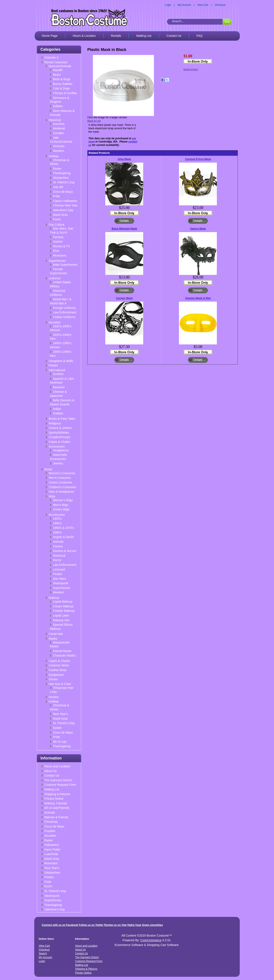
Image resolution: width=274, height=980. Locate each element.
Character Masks (64, 655)
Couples (50, 831)
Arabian (58, 413)
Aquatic (58, 70)
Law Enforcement (65, 312)
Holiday (54, 156)
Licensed (59, 569)
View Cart (203, 5)
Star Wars (60, 579)
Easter (57, 169)
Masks (53, 639)
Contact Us (174, 36)
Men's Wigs (61, 505)
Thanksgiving (62, 173)
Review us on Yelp (115, 925)
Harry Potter (52, 850)
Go (227, 21)
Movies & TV (61, 246)
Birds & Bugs (62, 79)
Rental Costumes (56, 62)
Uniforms (55, 278)
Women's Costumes (62, 473)
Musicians (60, 255)
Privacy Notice (54, 799)
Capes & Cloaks (59, 442)
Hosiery (54, 697)
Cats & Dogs (61, 88)
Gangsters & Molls (61, 361)
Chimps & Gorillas (65, 93)
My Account (184, 5)
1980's (57, 532)
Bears (57, 75)
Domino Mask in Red (198, 298)
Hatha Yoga (134, 925)
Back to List (94, 121)
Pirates (53, 365)
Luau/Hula (51, 854)
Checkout (220, 5)
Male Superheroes (65, 265)
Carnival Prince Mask (198, 159)
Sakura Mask (198, 229)
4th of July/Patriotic (57, 808)
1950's (57, 523)
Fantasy (58, 237)
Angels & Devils (63, 537)
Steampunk (60, 583)
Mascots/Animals (60, 66)
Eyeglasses (56, 675)
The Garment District (58, 780)
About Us (51, 771)
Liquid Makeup (63, 602)
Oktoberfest (61, 178)
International (57, 370)
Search (43, 953)
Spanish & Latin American (62, 381)
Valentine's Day (63, 210)
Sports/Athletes (59, 433)
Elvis (56, 251)
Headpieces (61, 450)
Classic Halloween (65, 201)
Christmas (51, 822)
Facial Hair (56, 634)
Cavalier (58, 133)
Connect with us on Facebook (60, 925)
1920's (57, 519)
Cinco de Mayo (63, 192)
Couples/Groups (59, 437)
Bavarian (59, 387)
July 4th (58, 187)
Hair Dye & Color (60, 684)
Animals (58, 542)
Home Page (50, 36)
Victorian (59, 146)
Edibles (58, 106)
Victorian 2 (51, 58)
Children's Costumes (62, 487)
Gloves (53, 679)
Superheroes (57, 261)
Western (58, 151)
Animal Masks (62, 651)
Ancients (59, 124)
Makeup (54, 598)
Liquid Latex (61, 615)
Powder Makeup (64, 611)
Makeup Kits (61, 620)
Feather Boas (58, 670)
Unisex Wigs (61, 509)
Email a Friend (191, 69)
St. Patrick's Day (64, 182)
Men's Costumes (60, 478)
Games (58, 242)
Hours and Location (57, 766)
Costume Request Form (60, 785)
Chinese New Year (65, 205)
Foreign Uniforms (64, 308)
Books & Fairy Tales (62, 419)
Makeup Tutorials (56, 803)
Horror (57, 560)
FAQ (200, 36)
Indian (57, 409)
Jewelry (58, 463)
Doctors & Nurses (65, 551)
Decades (54, 322)
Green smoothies (152, 925)
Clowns (58, 546)
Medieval (59, 128)
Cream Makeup (63, 606)
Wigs (52, 496)
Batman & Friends (56, 817)
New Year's (60, 714)
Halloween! (52, 845)
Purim (57, 219)
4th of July (60, 742)
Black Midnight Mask (124, 229)
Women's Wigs (63, 500)
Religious (55, 423)
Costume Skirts (59, 665)
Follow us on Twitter (91, 925)
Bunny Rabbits (63, 84)
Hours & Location (84, 36)
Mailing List (144, 36)
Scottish (58, 374)
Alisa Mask (124, 159)
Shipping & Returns (57, 794)
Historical (55, 120)
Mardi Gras (60, 215)
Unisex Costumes (60, 482)
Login (168, 5)
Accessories (57, 446)
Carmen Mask (124, 298)
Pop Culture (57, 225)
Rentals (116, 36)
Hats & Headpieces (61, 492)
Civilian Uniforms (64, 317)
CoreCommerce (151, 940)
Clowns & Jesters (60, 428)
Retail (48, 469)
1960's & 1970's (63, 528)
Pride (56, 196)
